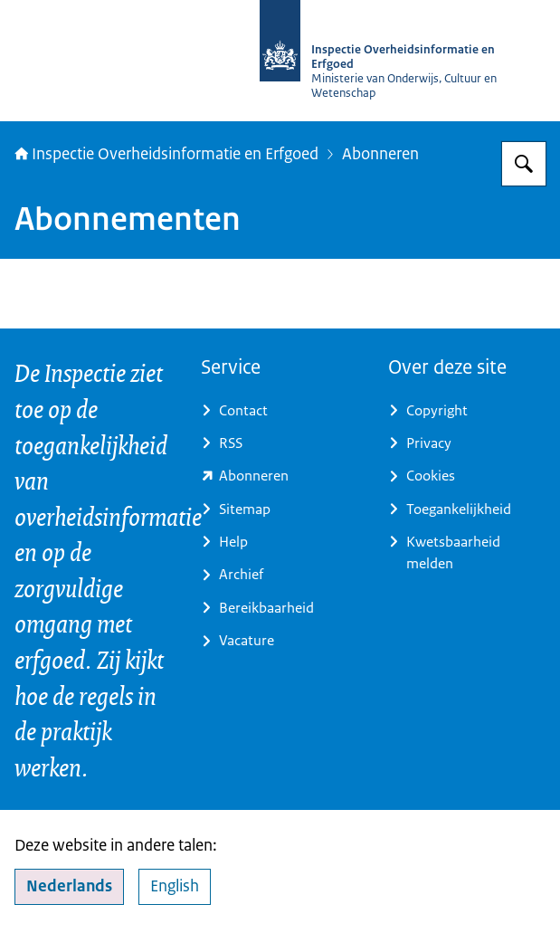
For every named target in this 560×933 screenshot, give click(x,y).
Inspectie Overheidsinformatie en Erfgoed (166, 153)
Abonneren (380, 153)
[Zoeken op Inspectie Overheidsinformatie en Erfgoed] (524, 164)
